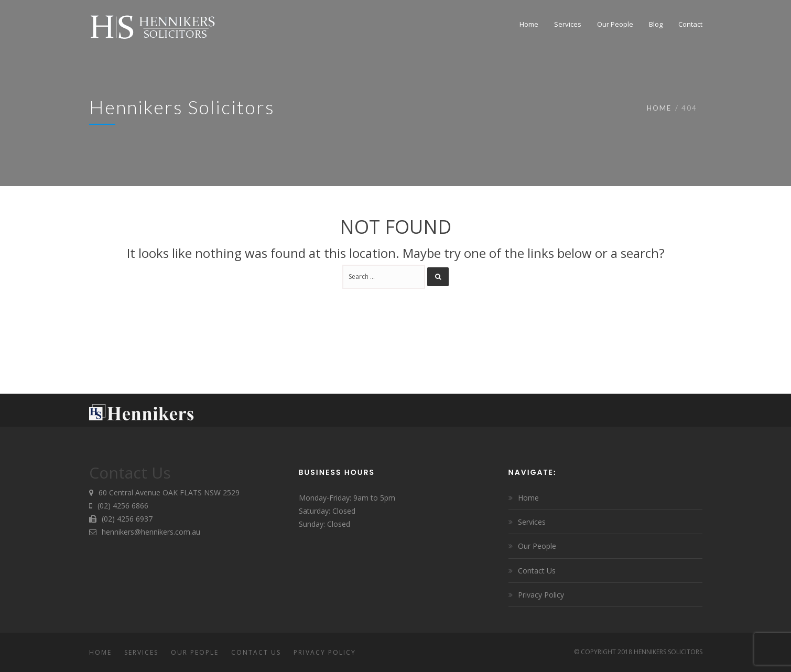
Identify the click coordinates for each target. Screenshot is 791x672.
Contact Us (537, 571)
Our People (537, 546)
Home (659, 108)
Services (532, 522)
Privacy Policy (541, 595)
